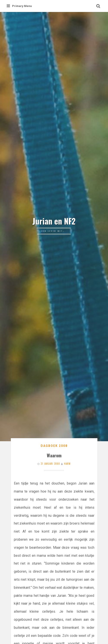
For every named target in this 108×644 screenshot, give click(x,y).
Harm (67, 464)
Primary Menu (19, 6)
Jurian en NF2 (54, 221)
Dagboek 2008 (54, 446)
